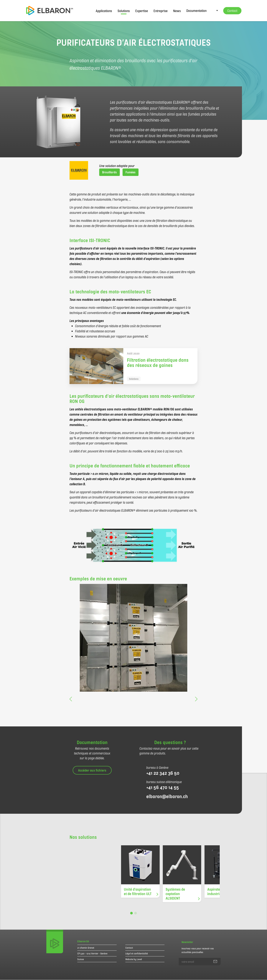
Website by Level (134, 959)
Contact (129, 948)
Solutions (124, 11)
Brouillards (109, 172)
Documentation (196, 11)
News (177, 11)
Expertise (142, 11)
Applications (104, 11)
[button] (72, 697)
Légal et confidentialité (137, 953)
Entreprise (161, 11)
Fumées (131, 172)
